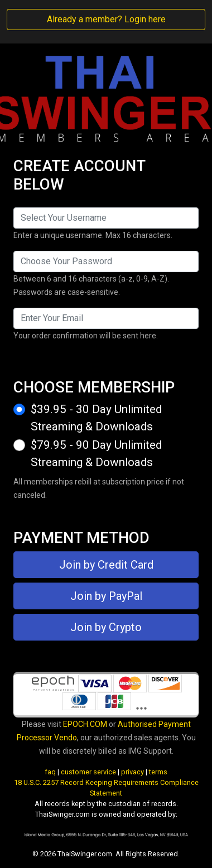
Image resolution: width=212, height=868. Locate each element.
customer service (88, 772)
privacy (132, 772)
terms (158, 772)
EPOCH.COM (85, 724)
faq (50, 772)
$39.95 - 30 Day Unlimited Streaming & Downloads (96, 418)
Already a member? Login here (106, 19)
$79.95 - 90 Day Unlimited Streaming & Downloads (96, 454)
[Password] (106, 261)
